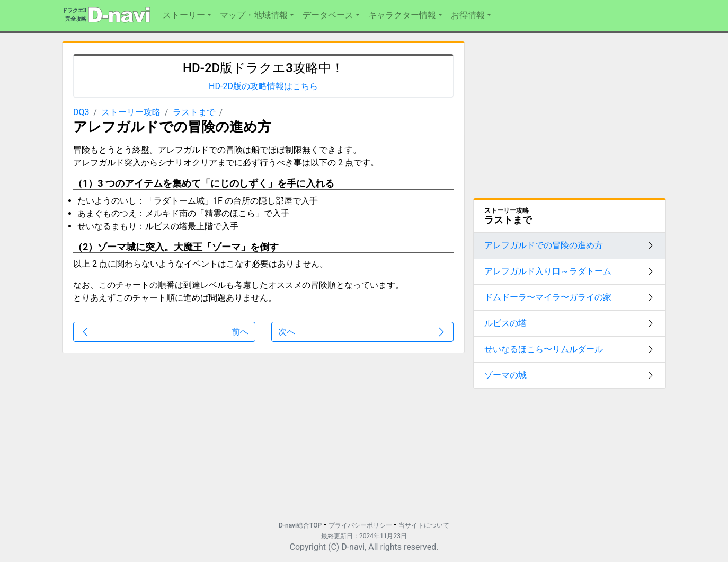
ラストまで (194, 112)
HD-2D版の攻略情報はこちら (263, 86)
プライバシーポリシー (360, 525)
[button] (187, 15)
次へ (362, 332)
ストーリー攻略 (131, 112)
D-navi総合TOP (300, 525)
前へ (164, 332)
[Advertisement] (159, 436)
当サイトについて (424, 525)
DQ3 (81, 112)
